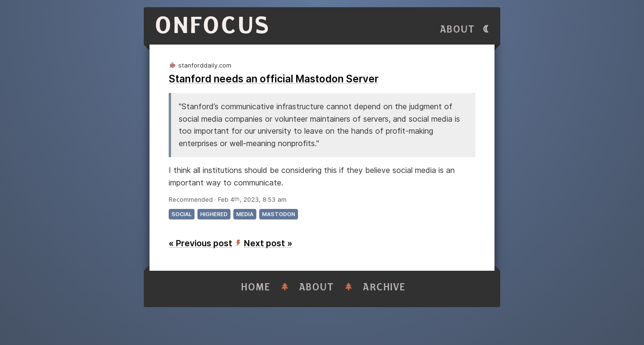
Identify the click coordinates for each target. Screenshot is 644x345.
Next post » (268, 243)
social (182, 214)
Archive (384, 287)
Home (256, 287)
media (245, 214)
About (458, 29)
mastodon (279, 214)
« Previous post (201, 243)
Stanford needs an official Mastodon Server (274, 79)
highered (214, 214)
